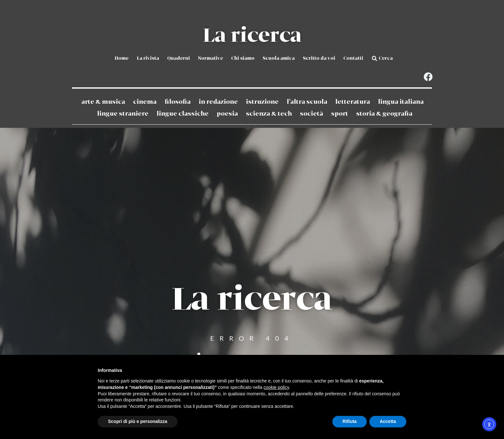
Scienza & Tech (269, 114)
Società (311, 114)
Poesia (227, 114)
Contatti (353, 58)
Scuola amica (279, 58)
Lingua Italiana (401, 102)
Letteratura (353, 102)
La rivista (148, 58)
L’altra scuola (307, 102)
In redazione (218, 102)
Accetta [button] (388, 421)
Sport (340, 114)
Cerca (386, 58)
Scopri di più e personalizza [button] (138, 421)
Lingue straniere (123, 114)
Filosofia (178, 102)
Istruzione (262, 102)
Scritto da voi (319, 58)
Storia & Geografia (384, 114)
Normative (211, 58)
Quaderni (179, 58)
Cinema (145, 102)
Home (122, 58)
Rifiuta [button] (350, 421)
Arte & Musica (103, 102)
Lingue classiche (183, 114)
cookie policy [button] (276, 387)
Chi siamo (243, 58)
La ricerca (252, 36)
